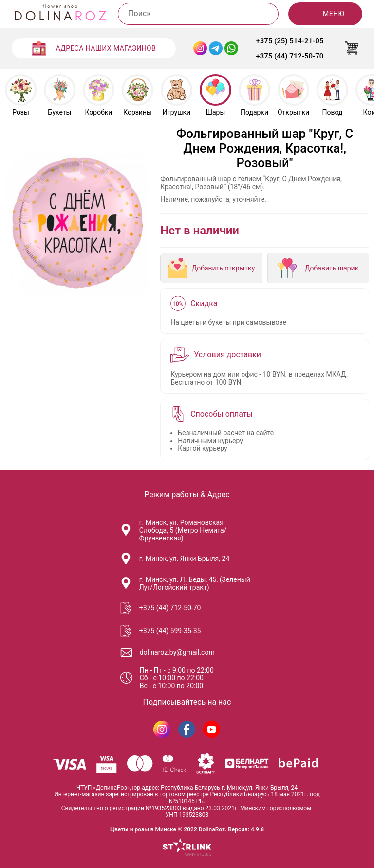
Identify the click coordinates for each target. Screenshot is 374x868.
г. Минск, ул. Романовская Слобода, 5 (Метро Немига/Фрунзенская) (173, 530)
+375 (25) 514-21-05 (290, 41)
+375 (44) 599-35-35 (160, 631)
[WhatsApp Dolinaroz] (231, 48)
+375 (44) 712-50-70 (290, 56)
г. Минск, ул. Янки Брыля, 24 (175, 559)
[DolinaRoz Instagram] (162, 729)
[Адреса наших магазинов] (94, 48)
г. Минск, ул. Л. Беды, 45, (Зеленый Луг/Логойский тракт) (185, 583)
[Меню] (325, 14)
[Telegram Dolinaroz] (216, 48)
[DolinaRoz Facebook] (187, 729)
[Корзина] (352, 48)
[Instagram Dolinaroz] (200, 48)
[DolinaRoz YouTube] (212, 729)
